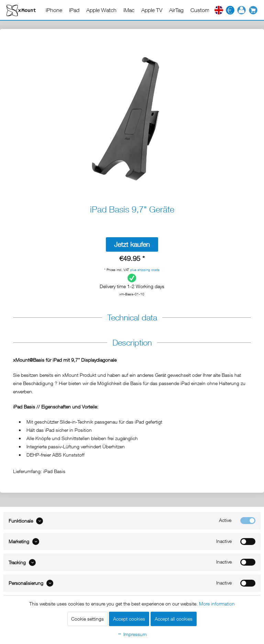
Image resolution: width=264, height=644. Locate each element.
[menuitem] (54, 10)
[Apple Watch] (101, 10)
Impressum (132, 634)
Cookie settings (87, 619)
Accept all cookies (174, 619)
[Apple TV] (152, 10)
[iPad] (74, 10)
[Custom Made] (207, 10)
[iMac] (129, 10)
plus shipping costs (145, 270)
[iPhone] (54, 10)
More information (217, 604)
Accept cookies (129, 619)
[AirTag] (176, 10)
